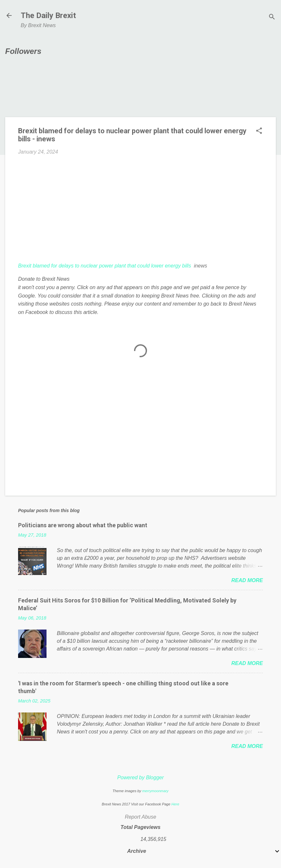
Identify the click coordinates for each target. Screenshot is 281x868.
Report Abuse (140, 817)
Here (175, 804)
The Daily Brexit (48, 15)
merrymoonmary (155, 791)
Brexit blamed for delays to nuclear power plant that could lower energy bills (104, 266)
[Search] (272, 18)
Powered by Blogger (140, 777)
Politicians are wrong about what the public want (83, 525)
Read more (247, 580)
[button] (259, 131)
